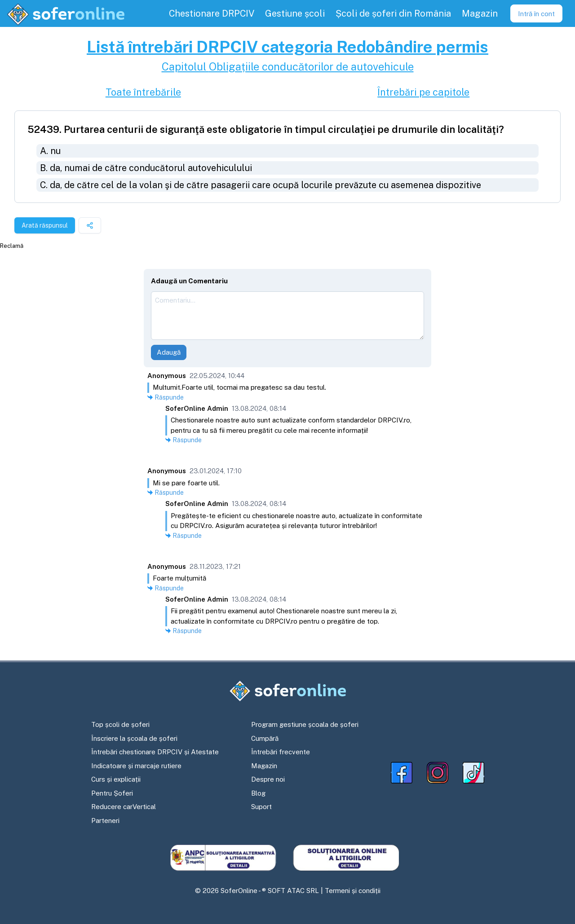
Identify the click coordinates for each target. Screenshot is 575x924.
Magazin (264, 766)
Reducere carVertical (124, 807)
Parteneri (105, 821)
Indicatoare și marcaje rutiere (136, 766)
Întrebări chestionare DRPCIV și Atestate (155, 752)
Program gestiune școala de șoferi (305, 724)
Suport (261, 807)
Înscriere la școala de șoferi (134, 738)
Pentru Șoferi (112, 793)
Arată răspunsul (45, 225)
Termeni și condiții (353, 891)
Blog (258, 793)
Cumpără (265, 738)
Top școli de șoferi (120, 724)
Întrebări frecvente (281, 752)
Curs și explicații (116, 779)
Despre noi (268, 779)
